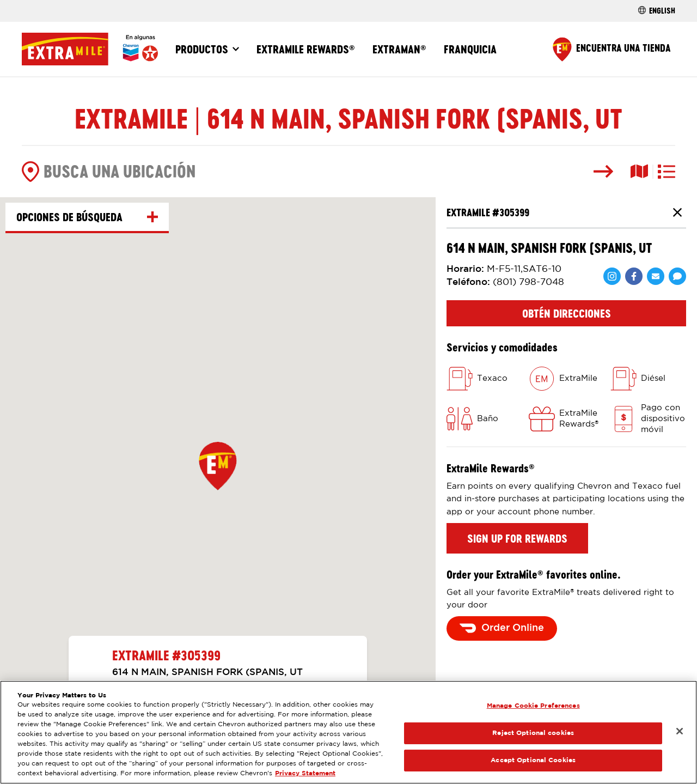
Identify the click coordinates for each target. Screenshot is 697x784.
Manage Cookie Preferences (533, 706)
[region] (348, 732)
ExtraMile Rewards (306, 49)
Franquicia (470, 49)
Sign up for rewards (517, 538)
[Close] (680, 731)
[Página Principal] (90, 49)
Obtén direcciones (567, 313)
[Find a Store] (612, 49)
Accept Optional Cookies (533, 760)
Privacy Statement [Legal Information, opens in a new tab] (305, 773)
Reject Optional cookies (533, 733)
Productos (202, 49)
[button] (218, 466)
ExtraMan (399, 49)
